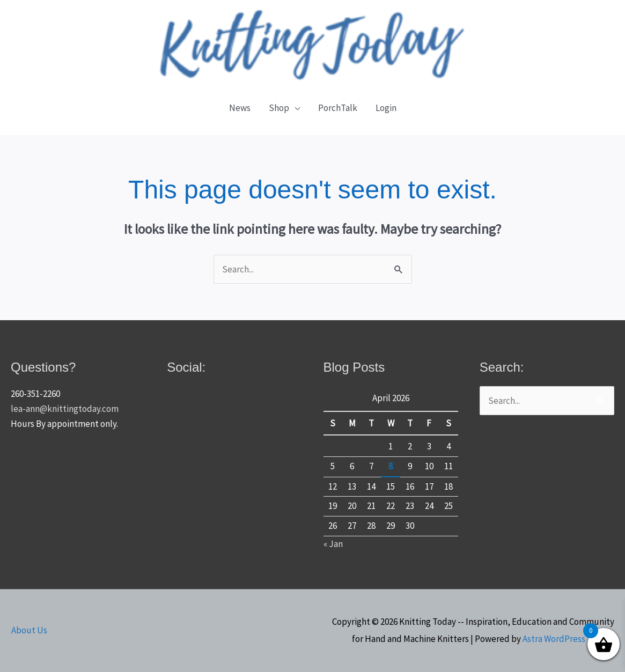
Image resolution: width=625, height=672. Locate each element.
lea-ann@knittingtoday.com (65, 409)
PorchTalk (338, 108)
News (240, 108)
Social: (186, 367)
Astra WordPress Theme (568, 639)
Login (386, 108)
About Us (29, 630)
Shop (279, 108)
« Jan (333, 544)
